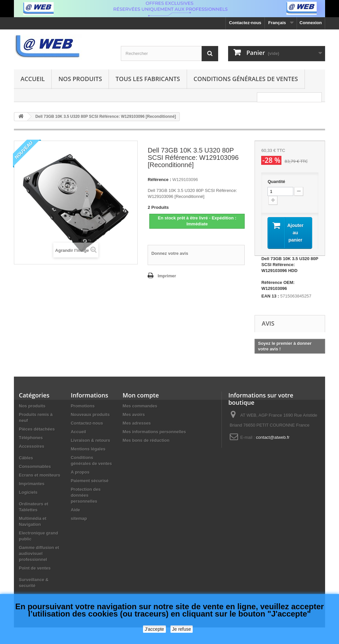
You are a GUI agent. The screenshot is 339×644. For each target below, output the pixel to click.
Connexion (311, 23)
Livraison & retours (91, 440)
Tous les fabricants (148, 79)
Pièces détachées (37, 429)
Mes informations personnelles (154, 432)
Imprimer (167, 276)
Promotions (83, 406)
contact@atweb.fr (273, 437)
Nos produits (80, 79)
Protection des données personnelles (86, 495)
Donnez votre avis (170, 253)
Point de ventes (35, 568)
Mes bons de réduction (146, 440)
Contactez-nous (245, 23)
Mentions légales (88, 449)
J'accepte (154, 629)
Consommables (35, 466)
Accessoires (32, 446)
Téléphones (31, 438)
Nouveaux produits (90, 414)
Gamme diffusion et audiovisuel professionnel (39, 553)
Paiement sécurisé (90, 481)
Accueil (33, 79)
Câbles (26, 458)
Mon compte (141, 395)
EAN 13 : (270, 296)
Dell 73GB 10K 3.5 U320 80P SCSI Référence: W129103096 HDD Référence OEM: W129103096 (290, 274)
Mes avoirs (134, 414)
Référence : (159, 180)
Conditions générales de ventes (246, 79)
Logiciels (28, 492)
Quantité (276, 182)
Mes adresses (137, 423)
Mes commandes (140, 406)
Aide (75, 510)
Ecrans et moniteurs (40, 475)
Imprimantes (32, 484)
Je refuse (182, 629)
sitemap (79, 518)
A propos (80, 472)
